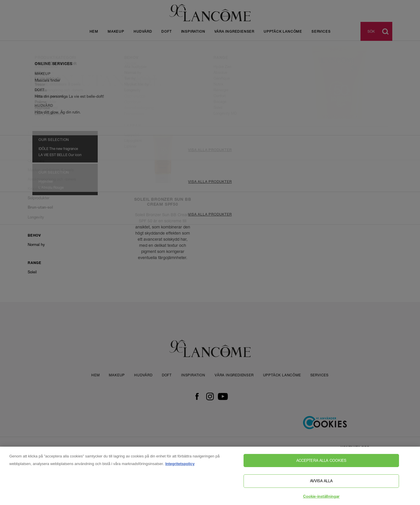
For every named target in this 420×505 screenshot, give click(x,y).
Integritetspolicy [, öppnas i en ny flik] (180, 470)
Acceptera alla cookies (321, 466)
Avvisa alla (321, 487)
